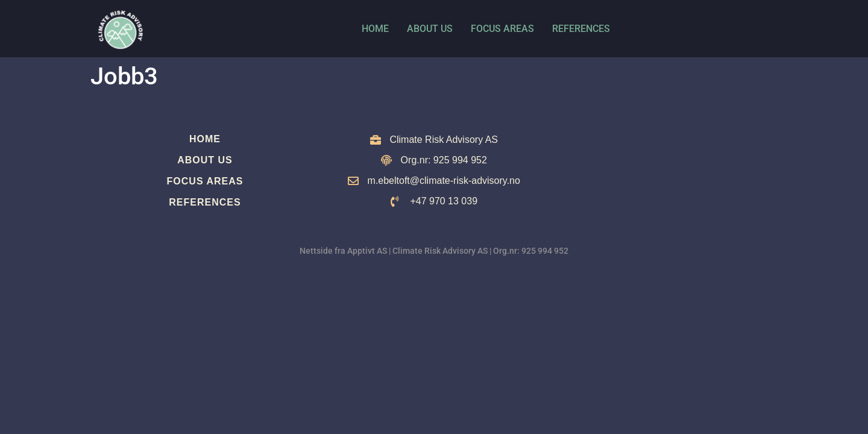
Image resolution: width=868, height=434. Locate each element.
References (581, 29)
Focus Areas (502, 29)
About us (430, 29)
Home (375, 29)
